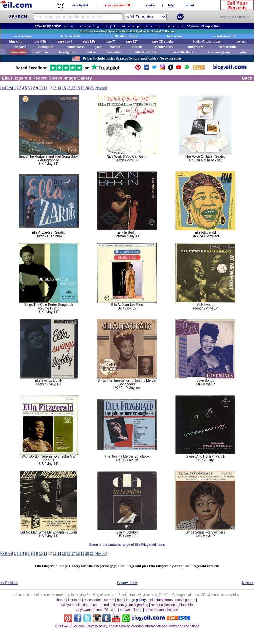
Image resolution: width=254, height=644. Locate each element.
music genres (185, 600)
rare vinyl (65, 41)
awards (137, 47)
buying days (67, 52)
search (109, 600)
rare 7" (110, 41)
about (190, 5)
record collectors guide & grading (124, 605)
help (171, 5)
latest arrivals (71, 36)
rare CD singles (163, 41)
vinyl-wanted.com (89, 610)
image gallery (136, 600)
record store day (224, 36)
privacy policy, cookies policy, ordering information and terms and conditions (143, 626)
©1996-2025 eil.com (70, 626)
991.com (111, 610)
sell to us (42, 52)
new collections (182, 52)
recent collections (164, 605)
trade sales (113, 52)
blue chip (16, 41)
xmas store (18, 52)
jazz (98, 47)
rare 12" (132, 41)
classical (115, 47)
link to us (74, 600)
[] (7, 88)
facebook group (219, 52)
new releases (23, 36)
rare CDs (40, 41)
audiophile (45, 47)
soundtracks (76, 47)
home (61, 600)
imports (20, 47)
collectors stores (145, 52)
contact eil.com (131, 610)
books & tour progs (206, 41)
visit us (91, 52)
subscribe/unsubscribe (162, 610)
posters (240, 41)
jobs (243, 52)
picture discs (163, 47)
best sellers (175, 36)
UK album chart (125, 36)
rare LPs (89, 41)
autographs (195, 47)
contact (151, 5)
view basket (80, 5)
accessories (93, 600)
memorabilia (227, 47)
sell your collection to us (79, 605)
